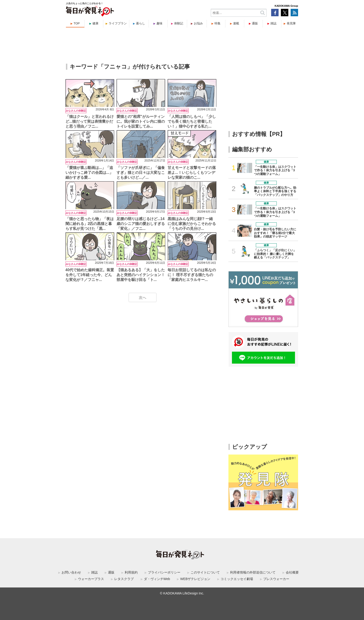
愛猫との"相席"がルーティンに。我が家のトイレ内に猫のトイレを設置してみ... (141, 121)
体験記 (179, 23)
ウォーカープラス (91, 579)
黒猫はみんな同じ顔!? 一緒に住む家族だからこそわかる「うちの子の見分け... (192, 224)
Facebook (275, 13)
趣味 (159, 23)
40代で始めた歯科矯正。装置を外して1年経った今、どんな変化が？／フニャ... (90, 275)
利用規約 (131, 572)
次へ (143, 298)
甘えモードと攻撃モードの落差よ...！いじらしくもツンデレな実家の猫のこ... (192, 173)
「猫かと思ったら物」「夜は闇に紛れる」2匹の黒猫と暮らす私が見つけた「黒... (90, 224)
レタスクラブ (124, 579)
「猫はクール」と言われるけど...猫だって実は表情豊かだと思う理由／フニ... (90, 121)
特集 (218, 23)
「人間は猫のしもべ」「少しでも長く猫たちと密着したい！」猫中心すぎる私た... (192, 121)
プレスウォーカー (276, 579)
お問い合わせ (71, 572)
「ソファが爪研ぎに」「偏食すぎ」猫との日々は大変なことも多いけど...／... (141, 173)
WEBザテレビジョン (195, 579)
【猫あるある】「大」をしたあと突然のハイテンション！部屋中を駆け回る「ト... (141, 275)
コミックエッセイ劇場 (237, 579)
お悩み (198, 23)
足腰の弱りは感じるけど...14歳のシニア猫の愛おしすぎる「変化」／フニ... (141, 224)
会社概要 (292, 572)
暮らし (141, 23)
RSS (294, 13)
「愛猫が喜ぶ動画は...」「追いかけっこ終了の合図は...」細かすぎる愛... (89, 173)
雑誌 (273, 23)
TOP (77, 23)
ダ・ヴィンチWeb (157, 579)
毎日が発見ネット (93, 11)
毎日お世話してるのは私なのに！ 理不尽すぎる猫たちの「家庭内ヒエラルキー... (192, 275)
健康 (95, 23)
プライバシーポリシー (164, 572)
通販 (255, 23)
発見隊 (291, 23)
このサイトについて (205, 572)
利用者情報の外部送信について (253, 572)
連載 (236, 23)
